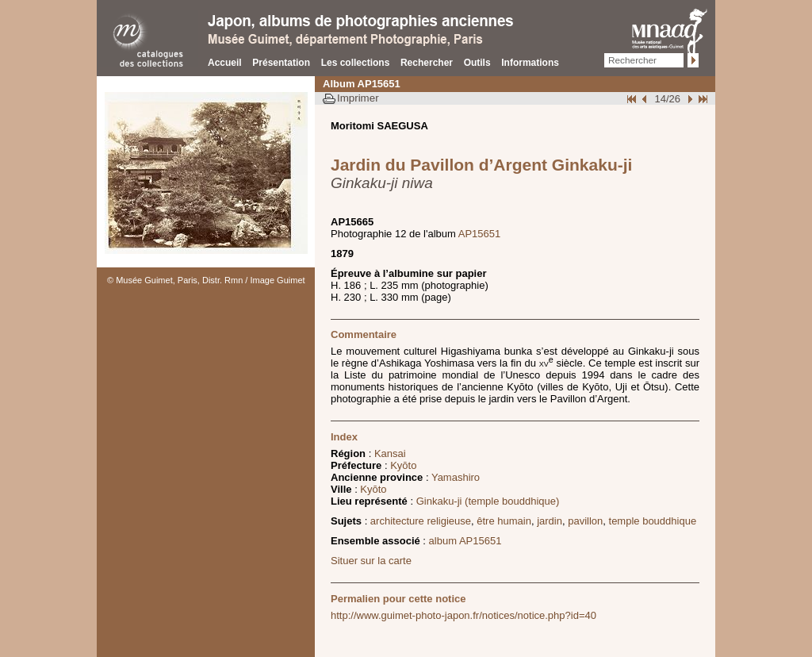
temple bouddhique (653, 521)
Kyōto (403, 465)
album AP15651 (465, 541)
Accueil (225, 63)
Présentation (281, 63)
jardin (550, 521)
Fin (702, 99)
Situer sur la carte (371, 561)
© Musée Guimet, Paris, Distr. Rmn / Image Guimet (206, 280)
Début (633, 99)
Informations (530, 63)
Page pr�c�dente (646, 99)
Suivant (688, 99)
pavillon (585, 521)
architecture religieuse (421, 521)
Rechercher (427, 63)
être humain (504, 521)
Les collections (356, 63)
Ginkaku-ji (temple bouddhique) (488, 501)
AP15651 (480, 234)
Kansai (390, 453)
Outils (477, 63)
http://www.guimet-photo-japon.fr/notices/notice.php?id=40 (463, 615)
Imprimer (358, 98)
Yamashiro (456, 477)
